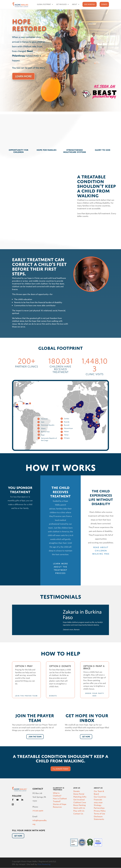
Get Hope (86, 737)
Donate (104, 4)
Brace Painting (80, 805)
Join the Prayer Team (26, 696)
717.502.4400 (38, 810)
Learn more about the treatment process (60, 568)
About (75, 4)
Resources (57, 807)
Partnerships (99, 808)
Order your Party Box (95, 694)
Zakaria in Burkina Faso (82, 614)
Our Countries (100, 797)
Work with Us (79, 808)
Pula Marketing (44, 864)
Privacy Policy (100, 811)
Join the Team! (35, 737)
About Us (98, 788)
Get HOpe (18, 836)
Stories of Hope (60, 804)
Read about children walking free (101, 550)
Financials (98, 799)
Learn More (23, 76)
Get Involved (61, 4)
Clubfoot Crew (80, 802)
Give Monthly (90, 4)
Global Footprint (44, 4)
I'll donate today (61, 769)
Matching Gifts (80, 797)
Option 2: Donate (60, 666)
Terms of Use (99, 813)
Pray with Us (79, 811)
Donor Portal (79, 794)
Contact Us (78, 813)
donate (53, 696)
